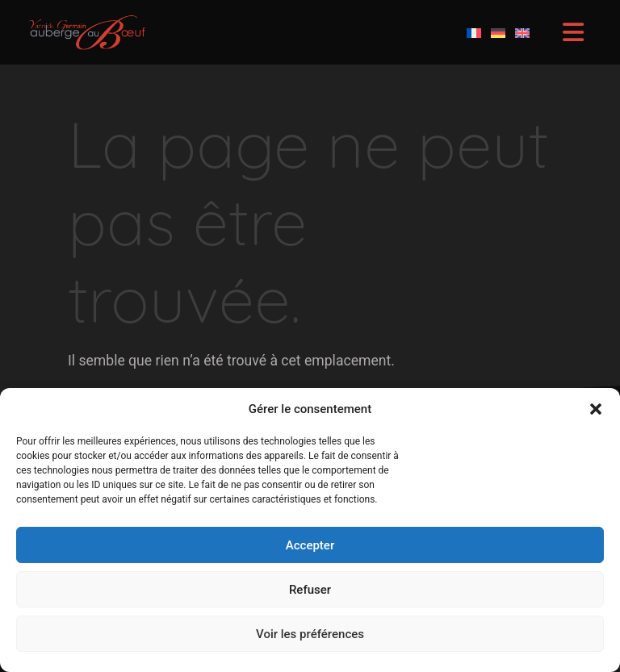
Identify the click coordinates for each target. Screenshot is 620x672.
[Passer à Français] (474, 32)
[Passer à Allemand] (498, 32)
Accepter (310, 545)
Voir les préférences (310, 634)
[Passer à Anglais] (522, 32)
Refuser (310, 590)
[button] (596, 409)
